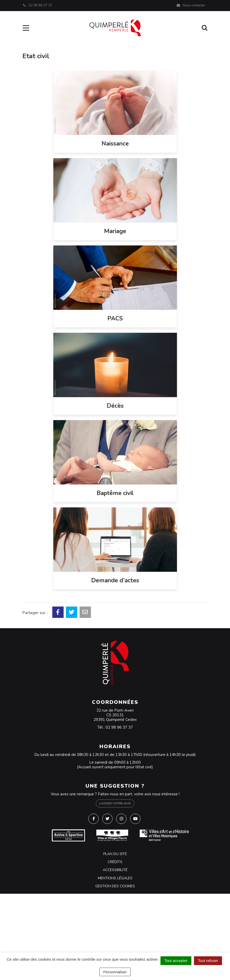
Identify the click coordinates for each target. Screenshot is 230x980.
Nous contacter (191, 5)
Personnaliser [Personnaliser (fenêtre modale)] (115, 972)
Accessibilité (115, 870)
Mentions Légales (115, 878)
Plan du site (115, 854)
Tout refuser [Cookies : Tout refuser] (208, 961)
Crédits (115, 862)
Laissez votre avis (115, 803)
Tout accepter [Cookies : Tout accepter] (176, 961)
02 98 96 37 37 (119, 727)
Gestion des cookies (115, 886)
